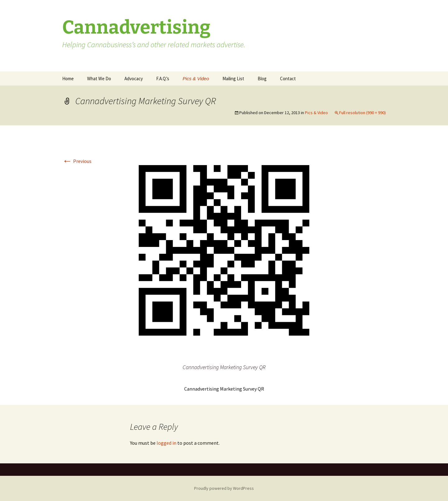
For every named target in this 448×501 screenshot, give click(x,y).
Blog (262, 79)
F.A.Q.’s (163, 79)
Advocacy (134, 79)
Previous (77, 161)
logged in (166, 443)
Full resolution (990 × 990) (362, 113)
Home (68, 79)
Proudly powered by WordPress (224, 488)
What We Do (99, 79)
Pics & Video (196, 79)
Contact (288, 79)
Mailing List (233, 79)
